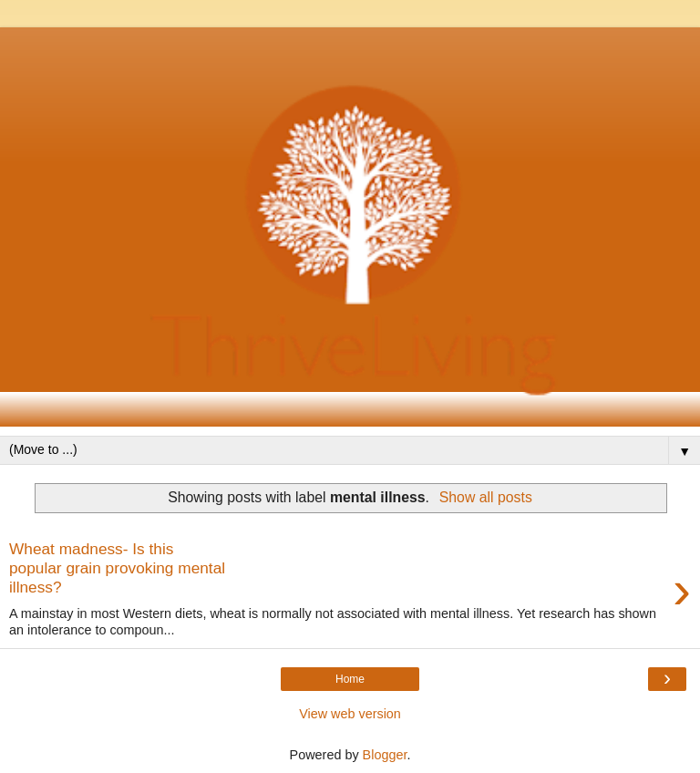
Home (350, 679)
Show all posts (486, 497)
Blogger (385, 755)
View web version (350, 714)
